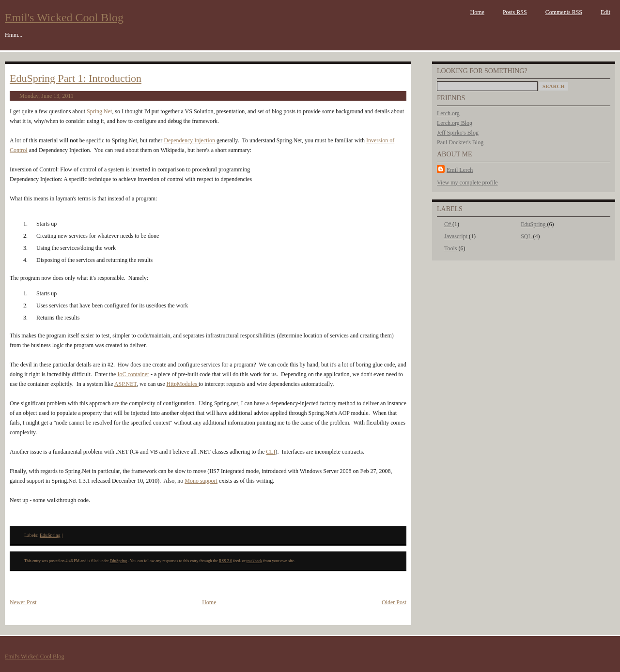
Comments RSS (564, 12)
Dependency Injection (189, 140)
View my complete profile (467, 183)
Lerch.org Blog (455, 123)
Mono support (201, 481)
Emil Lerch (460, 170)
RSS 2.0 (225, 561)
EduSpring (534, 224)
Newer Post (23, 602)
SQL (527, 236)
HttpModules (183, 384)
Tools (451, 248)
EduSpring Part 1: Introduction (76, 78)
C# (448, 224)
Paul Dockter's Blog (460, 142)
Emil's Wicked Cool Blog (64, 17)
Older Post (394, 602)
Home (477, 12)
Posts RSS (515, 12)
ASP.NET (125, 384)
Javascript (457, 236)
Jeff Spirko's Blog (458, 133)
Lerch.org (448, 113)
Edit (605, 12)
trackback (254, 561)
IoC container (133, 374)
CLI (271, 452)
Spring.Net (99, 111)
